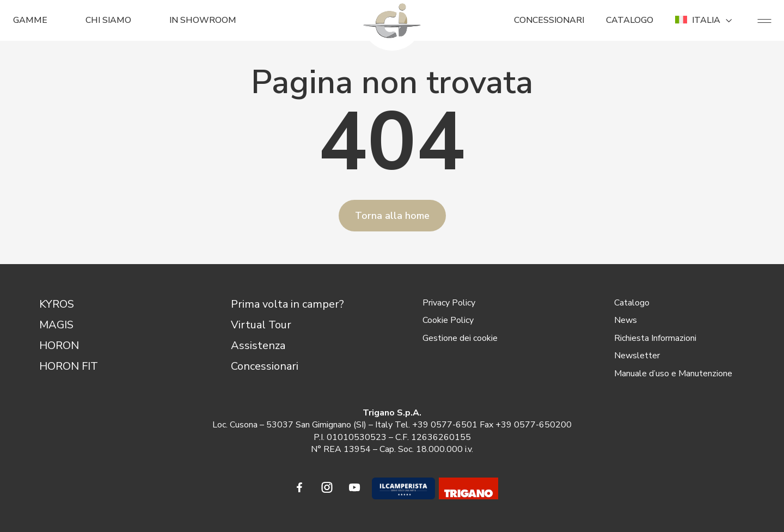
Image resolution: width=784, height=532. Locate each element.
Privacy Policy (449, 303)
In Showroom (203, 20)
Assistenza (258, 346)
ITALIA (705, 20)
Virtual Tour (261, 325)
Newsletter (637, 356)
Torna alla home (392, 216)
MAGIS (56, 325)
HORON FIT (69, 366)
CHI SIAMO (108, 20)
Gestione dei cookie (460, 338)
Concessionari (265, 366)
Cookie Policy (448, 320)
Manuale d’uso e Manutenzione (673, 374)
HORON (59, 346)
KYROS (57, 304)
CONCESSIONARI (549, 20)
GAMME (30, 20)
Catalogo (632, 303)
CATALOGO (630, 20)
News (626, 320)
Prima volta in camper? (287, 304)
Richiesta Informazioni (655, 338)
